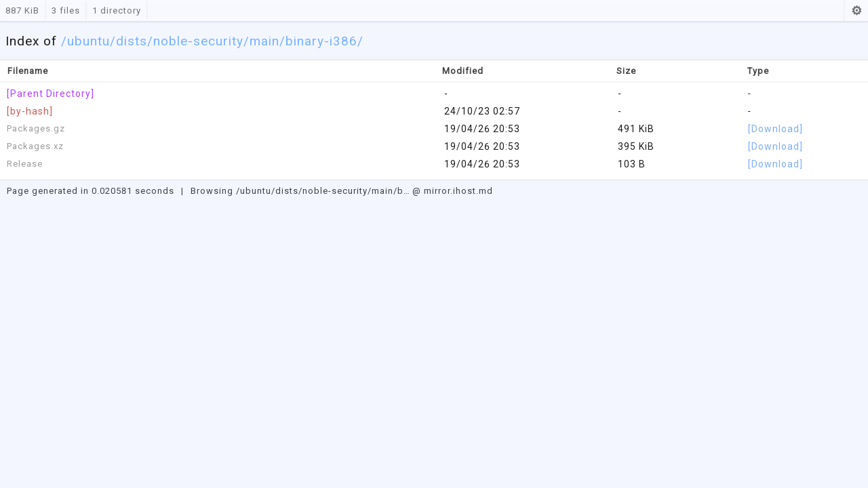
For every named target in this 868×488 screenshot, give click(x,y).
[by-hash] (30, 111)
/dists (129, 41)
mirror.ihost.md (458, 191)
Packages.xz (35, 146)
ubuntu (88, 41)
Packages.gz (36, 128)
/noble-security (195, 41)
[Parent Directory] (51, 94)
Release (25, 164)
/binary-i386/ (321, 41)
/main (261, 41)
